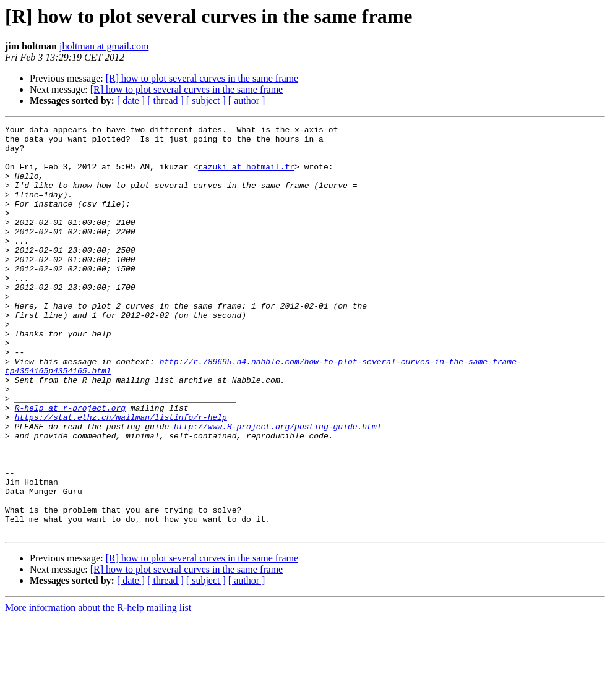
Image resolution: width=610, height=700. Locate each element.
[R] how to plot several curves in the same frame (202, 78)
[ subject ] (206, 100)
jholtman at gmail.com (104, 46)
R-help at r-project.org (70, 465)
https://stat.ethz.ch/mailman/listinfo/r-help (121, 476)
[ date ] (131, 100)
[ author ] (247, 100)
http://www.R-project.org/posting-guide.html (277, 487)
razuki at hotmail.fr (246, 176)
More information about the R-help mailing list (98, 689)
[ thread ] (165, 100)
